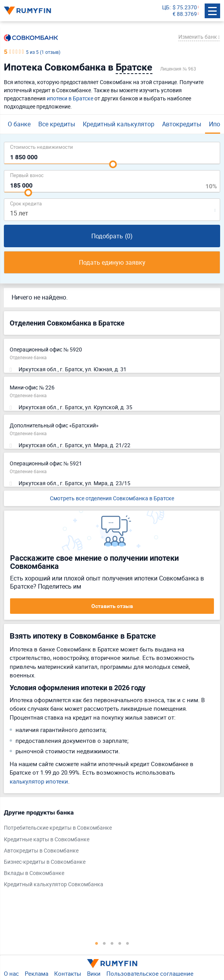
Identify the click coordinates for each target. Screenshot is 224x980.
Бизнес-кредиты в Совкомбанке (45, 862)
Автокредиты (182, 124)
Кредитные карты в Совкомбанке (47, 840)
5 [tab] (128, 943)
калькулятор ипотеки (39, 781)
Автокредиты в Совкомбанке (41, 851)
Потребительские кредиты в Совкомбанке (58, 828)
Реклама (37, 973)
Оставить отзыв (112, 606)
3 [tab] (112, 943)
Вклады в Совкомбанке (34, 873)
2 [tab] (104, 943)
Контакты (68, 973)
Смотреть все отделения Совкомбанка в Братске (112, 498)
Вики (94, 973)
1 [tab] (97, 943)
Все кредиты (57, 124)
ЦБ (166, 8)
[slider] (113, 164)
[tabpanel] (108, 850)
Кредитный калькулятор (119, 124)
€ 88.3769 (185, 14)
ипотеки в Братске (70, 98)
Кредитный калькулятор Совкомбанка (54, 884)
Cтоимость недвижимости (42, 147)
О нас (11, 973)
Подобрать (112, 236)
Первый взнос (27, 175)
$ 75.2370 (185, 8)
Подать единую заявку (112, 262)
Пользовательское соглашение (150, 973)
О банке (19, 124)
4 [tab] (120, 943)
